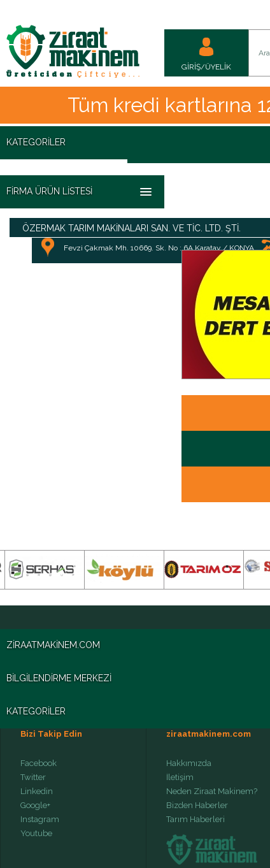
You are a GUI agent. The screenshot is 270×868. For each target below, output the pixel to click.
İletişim (180, 778)
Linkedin (37, 792)
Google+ (35, 806)
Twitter (33, 778)
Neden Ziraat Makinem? (212, 792)
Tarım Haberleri (195, 820)
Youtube (36, 834)
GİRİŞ (191, 67)
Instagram (40, 820)
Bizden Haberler (197, 806)
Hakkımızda (189, 763)
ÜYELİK (218, 67)
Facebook (39, 763)
